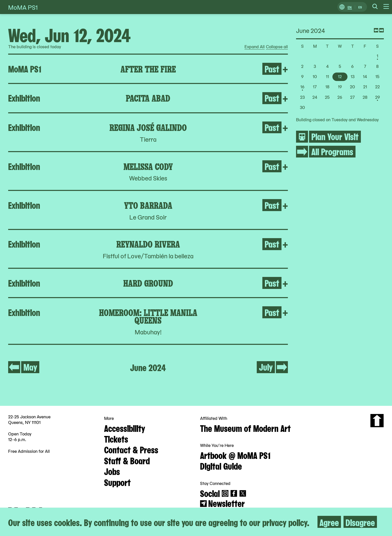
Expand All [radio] (255, 47)
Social (210, 493)
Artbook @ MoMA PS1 (235, 455)
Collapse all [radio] (277, 47)
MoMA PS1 (23, 7)
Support (117, 482)
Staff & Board (127, 460)
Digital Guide (221, 466)
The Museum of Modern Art (245, 428)
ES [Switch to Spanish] (360, 7)
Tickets (116, 438)
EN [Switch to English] (350, 7)
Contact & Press (131, 449)
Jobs (112, 471)
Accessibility (125, 428)
